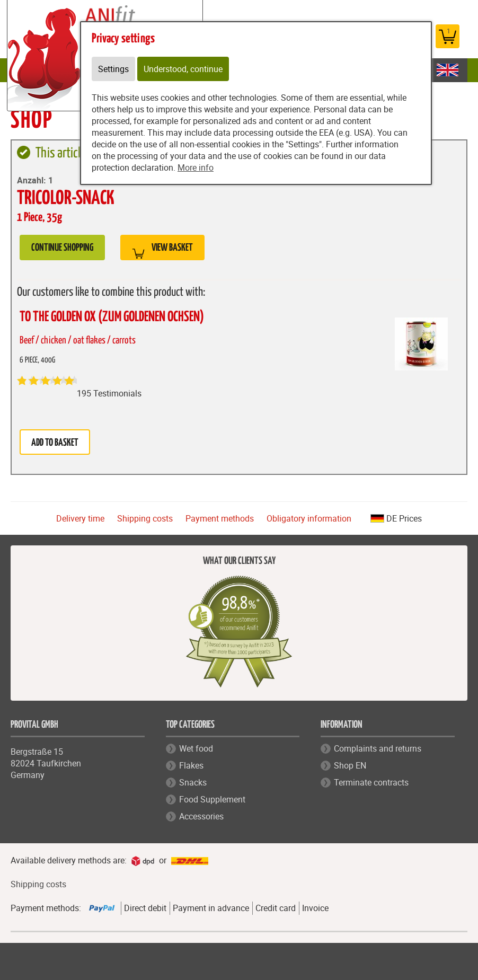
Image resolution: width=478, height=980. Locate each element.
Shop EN (350, 765)
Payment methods (220, 518)
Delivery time (80, 518)
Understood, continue (183, 69)
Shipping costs (145, 518)
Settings (113, 69)
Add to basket (55, 443)
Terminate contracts (371, 782)
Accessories (201, 816)
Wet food (196, 748)
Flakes (191, 765)
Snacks (193, 782)
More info (196, 167)
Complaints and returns (378, 748)
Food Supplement (212, 799)
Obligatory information (309, 518)
